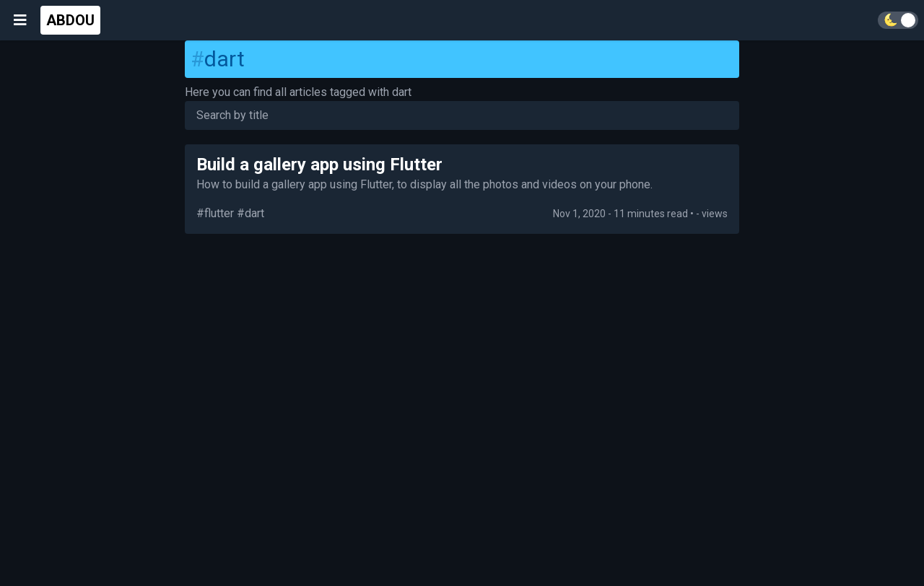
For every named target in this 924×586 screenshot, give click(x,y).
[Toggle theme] (898, 20)
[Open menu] (20, 20)
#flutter (215, 213)
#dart (250, 213)
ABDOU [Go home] (70, 20)
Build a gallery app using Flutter (319, 165)
